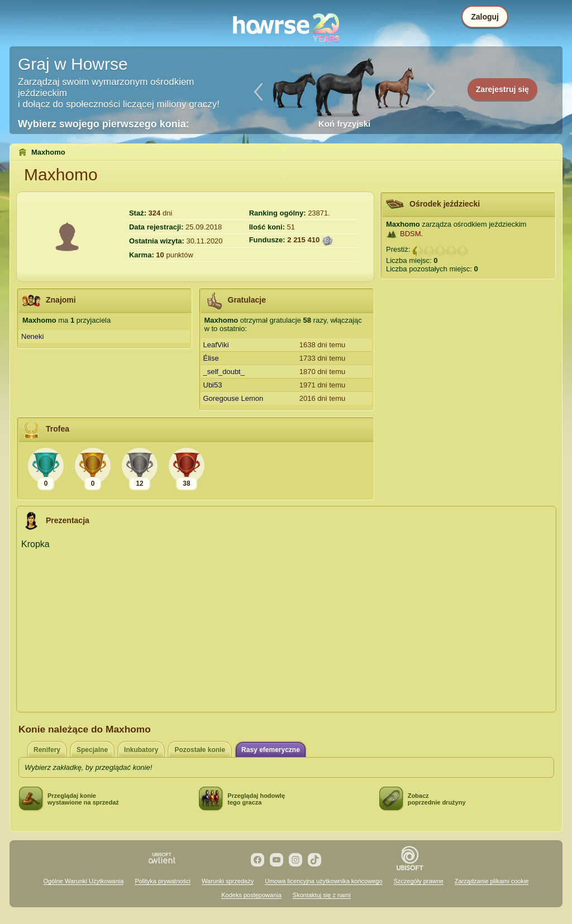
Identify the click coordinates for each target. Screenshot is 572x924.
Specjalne (92, 750)
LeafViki (216, 345)
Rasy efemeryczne (271, 750)
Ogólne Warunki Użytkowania (84, 881)
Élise (211, 358)
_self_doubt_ (224, 372)
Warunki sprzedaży (228, 881)
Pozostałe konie (200, 750)
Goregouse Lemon (233, 398)
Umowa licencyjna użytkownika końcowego (323, 881)
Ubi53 (213, 385)
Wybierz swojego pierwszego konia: (104, 124)
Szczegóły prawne (419, 881)
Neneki (32, 336)
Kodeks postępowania (251, 895)
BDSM (411, 234)
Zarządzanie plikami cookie (492, 881)
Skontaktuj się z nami (322, 895)
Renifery (47, 750)
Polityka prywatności (163, 881)
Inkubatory (141, 750)
